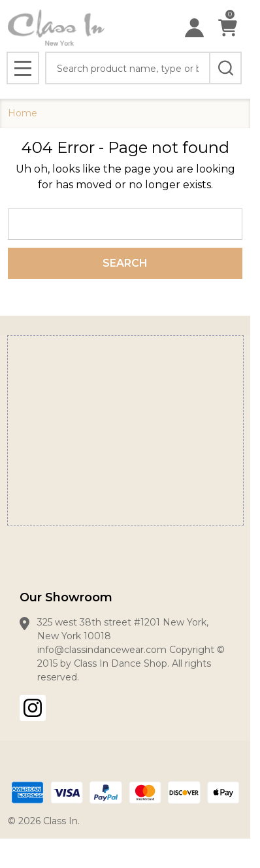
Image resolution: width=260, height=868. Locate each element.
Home (23, 113)
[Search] (225, 68)
